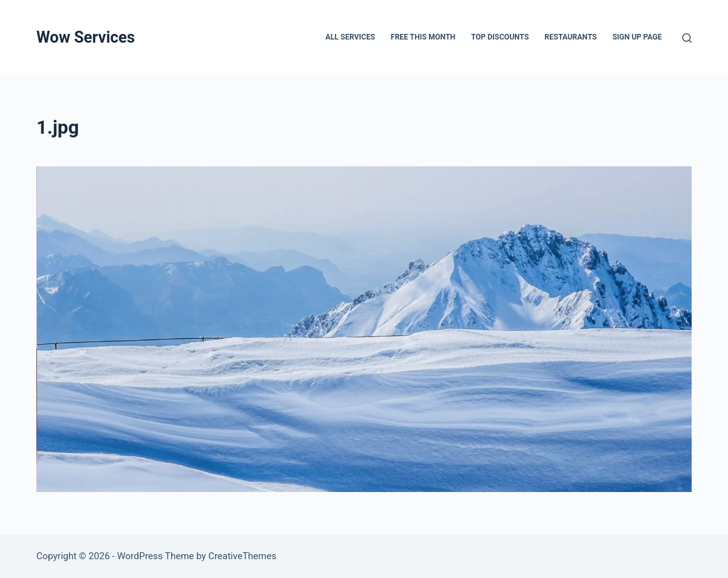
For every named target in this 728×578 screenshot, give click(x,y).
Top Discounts (500, 37)
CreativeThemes (242, 556)
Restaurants (570, 37)
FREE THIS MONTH (423, 37)
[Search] (687, 38)
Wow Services (86, 37)
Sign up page (637, 37)
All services (350, 37)
